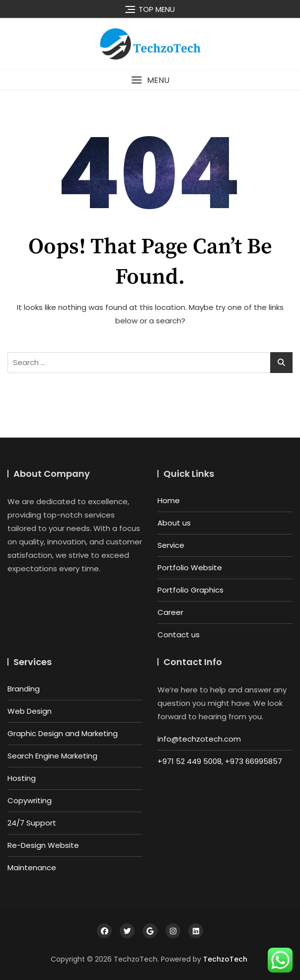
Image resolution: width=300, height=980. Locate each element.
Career (170, 612)
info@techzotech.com (199, 739)
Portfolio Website (190, 567)
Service (171, 545)
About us (174, 523)
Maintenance (32, 867)
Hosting (22, 778)
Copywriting (30, 800)
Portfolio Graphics (190, 590)
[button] (150, 80)
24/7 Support (32, 823)
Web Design (30, 711)
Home (169, 500)
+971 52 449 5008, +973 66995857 (220, 761)
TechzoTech (225, 959)
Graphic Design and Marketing (63, 733)
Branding (24, 689)
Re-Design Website (43, 845)
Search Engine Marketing (52, 756)
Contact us (179, 635)
